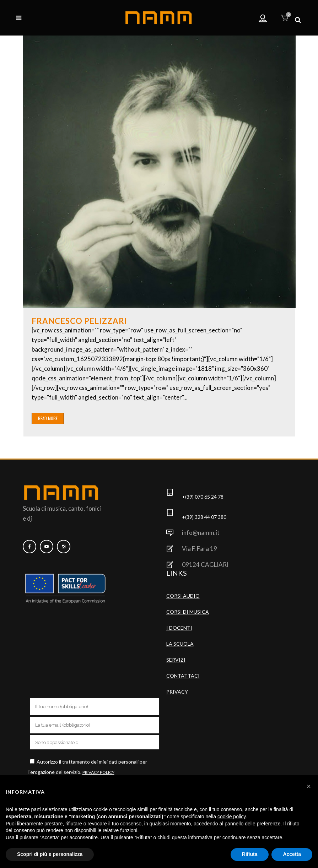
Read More (48, 418)
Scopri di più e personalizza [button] (50, 854)
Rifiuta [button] (250, 854)
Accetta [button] (292, 854)
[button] (309, 786)
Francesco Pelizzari (79, 321)
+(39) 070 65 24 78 (203, 497)
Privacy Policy (98, 772)
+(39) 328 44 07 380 (204, 517)
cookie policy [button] (231, 817)
